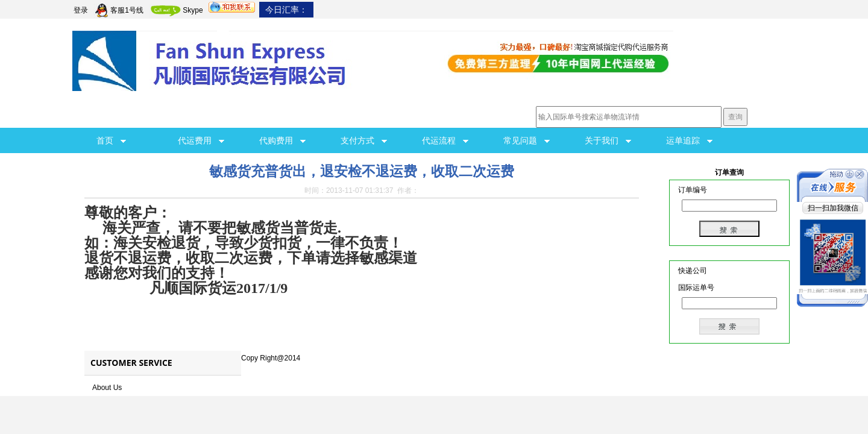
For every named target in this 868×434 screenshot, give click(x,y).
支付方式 (364, 140)
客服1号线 (118, 10)
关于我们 (608, 140)
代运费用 (201, 140)
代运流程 (445, 140)
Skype (176, 10)
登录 (81, 10)
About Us (107, 388)
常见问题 (527, 140)
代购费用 (282, 140)
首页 (111, 140)
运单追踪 (689, 140)
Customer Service (131, 363)
